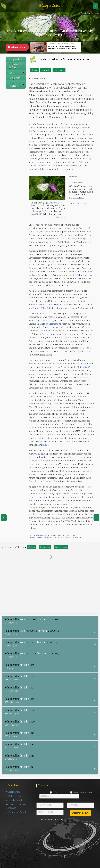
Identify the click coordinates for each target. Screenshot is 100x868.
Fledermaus (55, 324)
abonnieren (80, 813)
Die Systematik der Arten (17, 66)
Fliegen (36, 279)
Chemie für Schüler (17, 812)
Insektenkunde (59, 70)
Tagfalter (86, 159)
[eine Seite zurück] (4, 518)
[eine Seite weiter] (96, 518)
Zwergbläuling (36, 457)
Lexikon (17, 73)
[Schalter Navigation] (95, 6)
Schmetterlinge (85, 275)
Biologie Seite (49, 6)
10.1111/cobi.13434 (79, 204)
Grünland (60, 468)
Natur (32, 169)
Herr (55, 792)
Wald (43, 324)
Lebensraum (49, 334)
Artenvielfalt (59, 305)
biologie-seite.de (15, 59)
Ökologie (34, 70)
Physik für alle (14, 800)
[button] (86, 47)
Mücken (33, 166)
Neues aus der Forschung (17, 84)
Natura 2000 (63, 128)
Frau (76, 792)
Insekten (64, 138)
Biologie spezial (17, 78)
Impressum (13, 792)
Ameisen (42, 166)
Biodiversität (46, 70)
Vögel (83, 228)
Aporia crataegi (51, 202)
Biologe (45, 445)
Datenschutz (14, 796)
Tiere (31, 261)
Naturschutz (35, 321)
